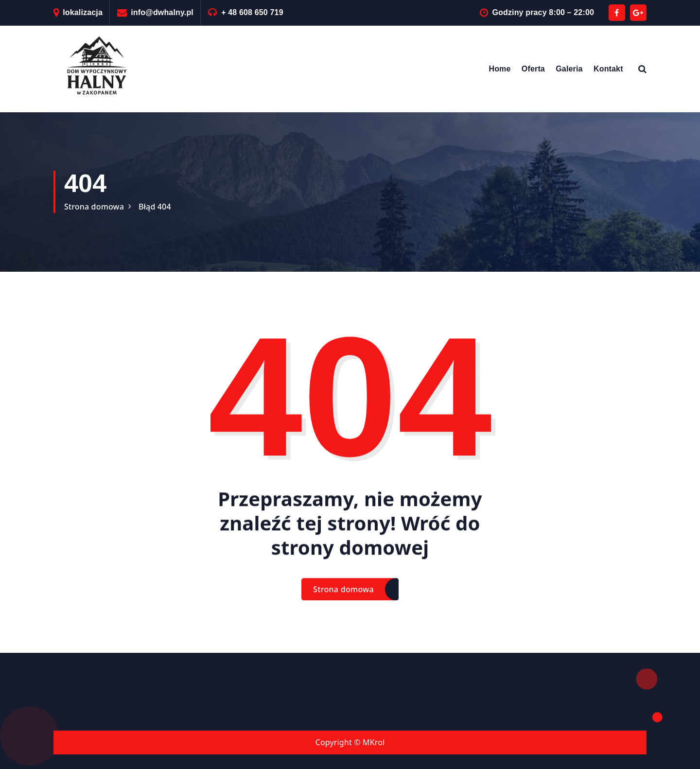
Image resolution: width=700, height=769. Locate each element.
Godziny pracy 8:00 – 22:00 (543, 12)
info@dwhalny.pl (162, 12)
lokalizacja (83, 12)
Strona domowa (94, 207)
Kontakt (608, 69)
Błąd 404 (155, 207)
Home (499, 69)
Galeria (569, 69)
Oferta (533, 69)
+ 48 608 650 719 (252, 12)
